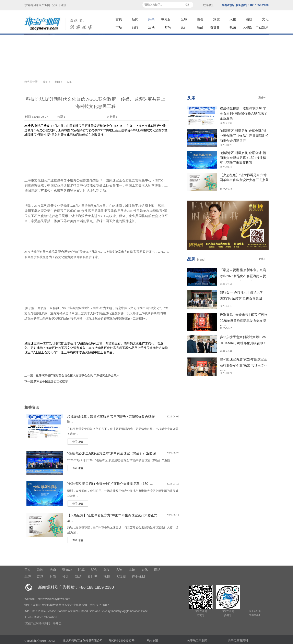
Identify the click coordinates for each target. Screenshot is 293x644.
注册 (64, 5)
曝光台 (166, 19)
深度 (216, 19)
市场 (119, 27)
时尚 (168, 27)
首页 (119, 19)
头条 (151, 19)
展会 (200, 19)
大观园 (247, 27)
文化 (265, 19)
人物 (233, 19)
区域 (184, 19)
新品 (200, 27)
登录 (55, 5)
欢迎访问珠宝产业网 (37, 5)
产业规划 (262, 27)
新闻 (135, 19)
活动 (151, 27)
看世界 (215, 27)
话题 (249, 19)
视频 (233, 27)
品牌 (135, 27)
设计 (184, 27)
